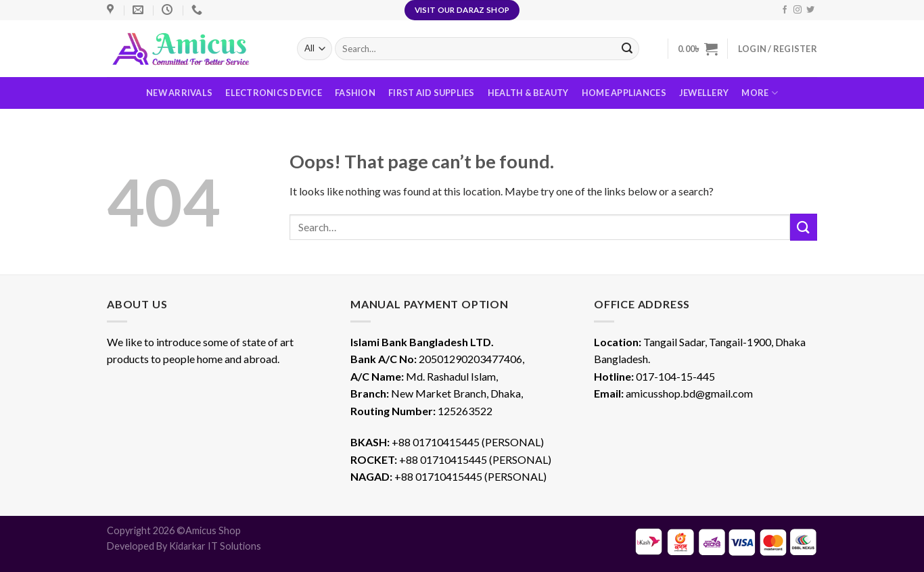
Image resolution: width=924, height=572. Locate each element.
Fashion (355, 93)
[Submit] (804, 227)
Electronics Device (274, 93)
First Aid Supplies (432, 93)
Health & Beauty (528, 93)
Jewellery (704, 93)
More (759, 93)
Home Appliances (624, 93)
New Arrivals (179, 93)
